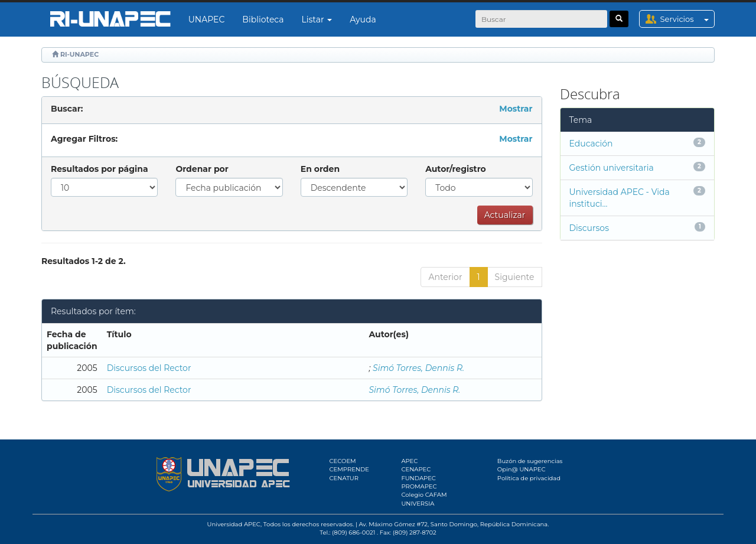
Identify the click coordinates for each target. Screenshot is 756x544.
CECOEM (343, 461)
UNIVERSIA (418, 504)
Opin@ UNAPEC (522, 469)
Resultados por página (100, 169)
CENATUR (344, 478)
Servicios (687, 19)
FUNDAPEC (418, 478)
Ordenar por (202, 169)
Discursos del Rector (149, 368)
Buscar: (67, 109)
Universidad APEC (234, 524)
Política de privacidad (529, 478)
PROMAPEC (419, 486)
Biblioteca (263, 19)
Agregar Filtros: (84, 139)
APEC (409, 461)
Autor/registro (456, 169)
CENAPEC (416, 469)
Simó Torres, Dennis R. (418, 368)
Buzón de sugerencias (530, 461)
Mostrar (516, 109)
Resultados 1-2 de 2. (84, 261)
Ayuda (363, 19)
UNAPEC (207, 19)
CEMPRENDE (349, 469)
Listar (317, 19)
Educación (591, 144)
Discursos (589, 228)
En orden (320, 169)
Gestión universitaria (612, 168)
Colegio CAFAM (424, 495)
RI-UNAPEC (79, 54)
